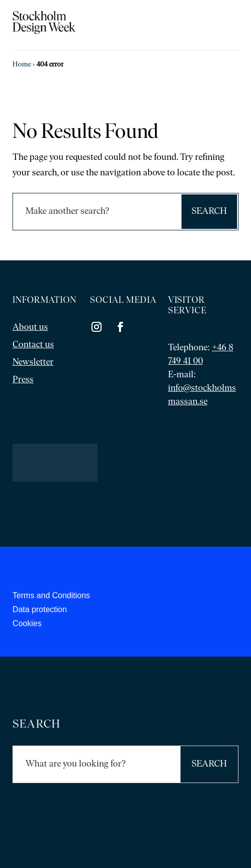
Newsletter (33, 363)
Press (23, 380)
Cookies (27, 623)
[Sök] (97, 212)
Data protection (40, 609)
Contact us (33, 345)
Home (22, 65)
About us (30, 328)
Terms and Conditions (51, 595)
